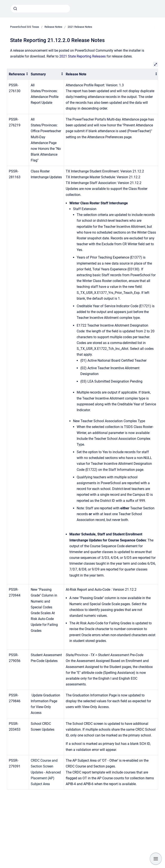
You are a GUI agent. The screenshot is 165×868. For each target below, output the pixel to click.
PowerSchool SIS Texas (25, 27)
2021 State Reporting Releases (82, 56)
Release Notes (53, 27)
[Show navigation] (156, 859)
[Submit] (15, 9)
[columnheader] (18, 74)
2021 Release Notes (80, 27)
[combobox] (40, 9)
